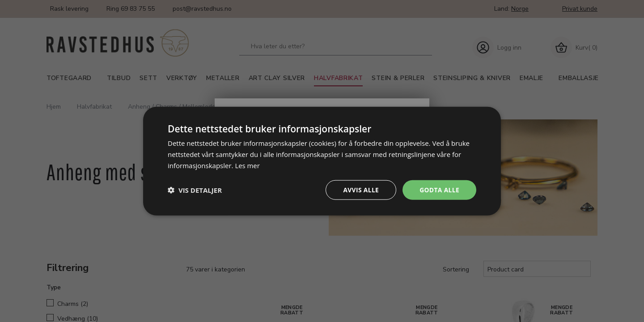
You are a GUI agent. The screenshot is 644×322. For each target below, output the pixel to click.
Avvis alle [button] (360, 189)
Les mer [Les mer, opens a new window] (247, 165)
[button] (195, 190)
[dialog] (322, 161)
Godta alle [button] (439, 189)
